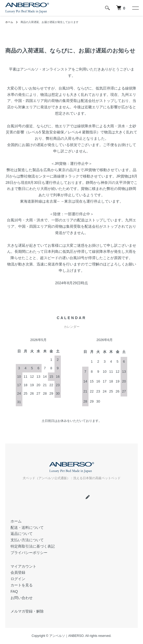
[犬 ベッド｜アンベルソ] (121, 8)
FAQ (14, 591)
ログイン (18, 579)
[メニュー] (135, 8)
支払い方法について (27, 540)
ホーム (9, 22)
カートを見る (22, 585)
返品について (22, 534)
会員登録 (18, 572)
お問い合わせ (22, 598)
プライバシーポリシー (29, 553)
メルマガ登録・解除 (27, 611)
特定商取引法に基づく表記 (33, 546)
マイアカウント (23, 566)
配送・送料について (27, 528)
